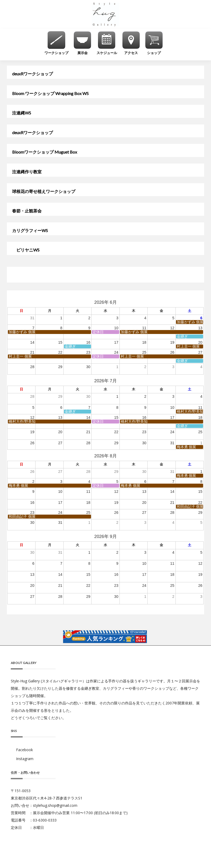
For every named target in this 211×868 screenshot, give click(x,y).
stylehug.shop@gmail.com (55, 805)
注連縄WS (22, 113)
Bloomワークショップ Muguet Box (45, 152)
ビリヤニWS (26, 250)
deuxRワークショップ (32, 74)
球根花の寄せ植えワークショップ (44, 191)
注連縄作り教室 (27, 172)
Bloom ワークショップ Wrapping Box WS (50, 93)
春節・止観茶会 (27, 211)
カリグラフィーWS (30, 231)
